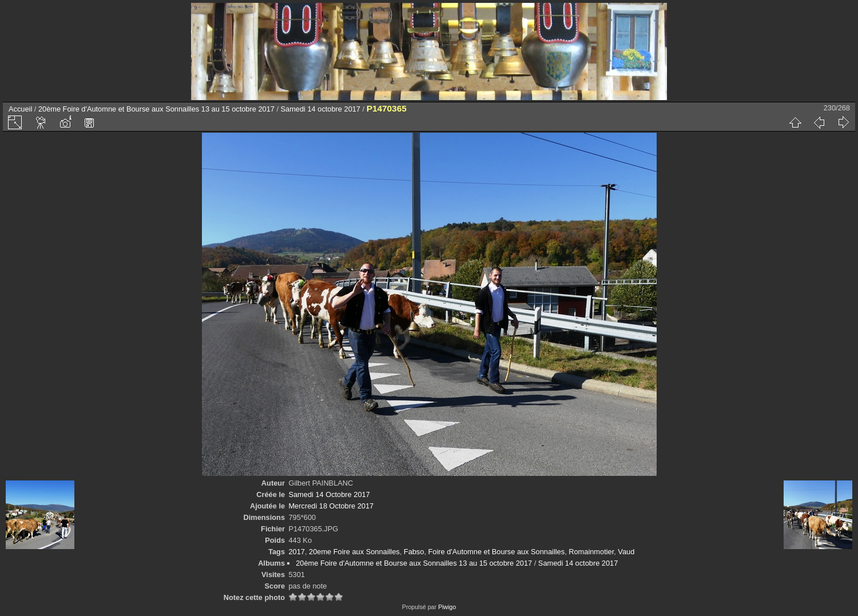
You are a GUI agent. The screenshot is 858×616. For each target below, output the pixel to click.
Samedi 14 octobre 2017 (321, 109)
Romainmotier (591, 552)
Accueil (20, 109)
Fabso (414, 552)
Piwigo (447, 607)
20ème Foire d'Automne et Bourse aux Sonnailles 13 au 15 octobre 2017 (156, 109)
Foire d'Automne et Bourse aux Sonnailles (497, 552)
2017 (296, 552)
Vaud (626, 552)
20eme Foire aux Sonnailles (354, 552)
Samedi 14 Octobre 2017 (329, 494)
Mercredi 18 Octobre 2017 (331, 506)
